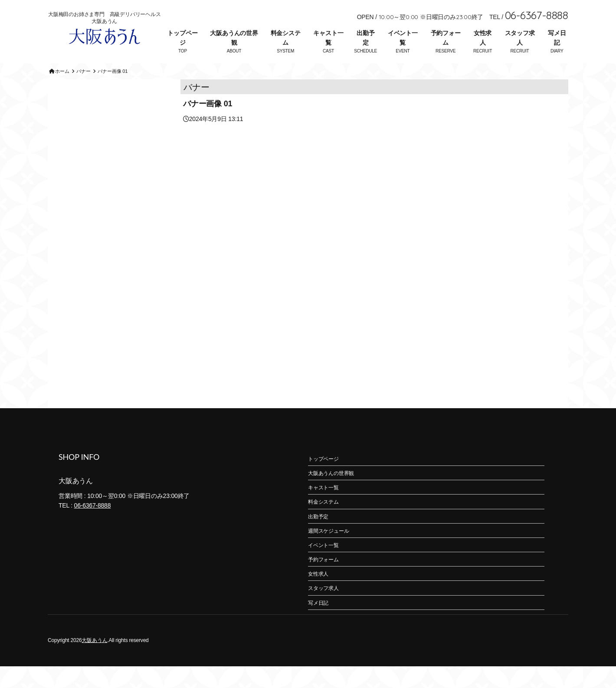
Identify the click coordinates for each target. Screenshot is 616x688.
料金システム (286, 38)
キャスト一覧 (328, 38)
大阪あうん (94, 662)
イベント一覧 (403, 38)
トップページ (182, 38)
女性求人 (483, 38)
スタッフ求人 (520, 38)
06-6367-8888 (93, 527)
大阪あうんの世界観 (234, 38)
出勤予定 (365, 38)
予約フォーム (446, 38)
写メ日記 (557, 38)
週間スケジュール (328, 553)
